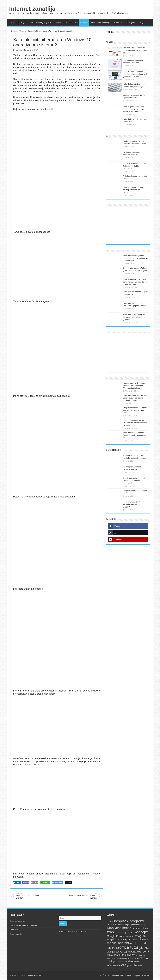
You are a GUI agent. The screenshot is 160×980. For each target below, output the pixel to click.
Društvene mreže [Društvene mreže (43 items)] (119, 928)
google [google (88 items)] (142, 932)
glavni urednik (21, 50)
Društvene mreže (71, 23)
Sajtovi (132, 23)
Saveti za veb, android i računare (24, 925)
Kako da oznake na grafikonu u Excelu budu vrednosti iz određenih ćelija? (136, 398)
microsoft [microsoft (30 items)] (144, 939)
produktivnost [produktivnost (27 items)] (127, 955)
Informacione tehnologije (101, 23)
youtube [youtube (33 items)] (132, 965)
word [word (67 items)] (123, 965)
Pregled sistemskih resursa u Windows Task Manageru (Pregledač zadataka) (135, 385)
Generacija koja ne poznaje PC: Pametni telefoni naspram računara (135, 423)
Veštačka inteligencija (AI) (41, 23)
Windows (84, 23)
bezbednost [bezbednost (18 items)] (113, 925)
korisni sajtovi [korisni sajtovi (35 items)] (122, 939)
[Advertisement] (128, 226)
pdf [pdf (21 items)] (132, 952)
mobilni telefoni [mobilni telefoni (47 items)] (118, 943)
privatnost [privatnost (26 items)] (113, 955)
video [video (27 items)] (129, 961)
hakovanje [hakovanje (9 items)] (130, 936)
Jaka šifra (14, 930)
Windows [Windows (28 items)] (113, 965)
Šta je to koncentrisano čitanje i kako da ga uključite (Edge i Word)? (136, 410)
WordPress (127, 975)
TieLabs (146, 975)
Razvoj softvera (120, 23)
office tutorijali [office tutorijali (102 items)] (132, 947)
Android (57, 23)
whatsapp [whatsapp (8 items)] (136, 962)
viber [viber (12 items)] (124, 962)
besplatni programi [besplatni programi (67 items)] (129, 921)
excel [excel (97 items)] (112, 932)
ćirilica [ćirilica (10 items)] (140, 966)
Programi (24, 23)
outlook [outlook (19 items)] (120, 952)
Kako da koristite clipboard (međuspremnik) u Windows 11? (134, 435)
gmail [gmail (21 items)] (133, 933)
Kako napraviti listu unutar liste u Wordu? (83, 896)
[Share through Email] (35, 883)
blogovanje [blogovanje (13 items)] (124, 925)
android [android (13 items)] (110, 922)
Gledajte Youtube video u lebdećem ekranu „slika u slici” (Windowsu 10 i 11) (135, 74)
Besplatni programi (18, 921)
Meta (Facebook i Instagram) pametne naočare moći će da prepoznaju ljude (135, 282)
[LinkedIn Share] (17, 883)
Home (14, 31)
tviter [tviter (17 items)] (134, 958)
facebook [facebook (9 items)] (120, 933)
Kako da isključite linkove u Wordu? (30, 896)
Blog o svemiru (16, 934)
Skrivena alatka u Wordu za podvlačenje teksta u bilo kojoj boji (135, 50)
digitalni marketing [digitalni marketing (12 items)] (137, 925)
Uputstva (13, 23)
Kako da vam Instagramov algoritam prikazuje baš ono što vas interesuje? (136, 258)
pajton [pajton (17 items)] (127, 952)
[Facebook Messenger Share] (57, 883)
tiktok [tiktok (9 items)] (125, 959)
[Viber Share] (26, 883)
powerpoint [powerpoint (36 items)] (142, 951)
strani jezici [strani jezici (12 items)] (112, 958)
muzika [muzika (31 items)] (134, 943)
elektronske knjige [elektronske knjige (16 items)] (140, 928)
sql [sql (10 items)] (147, 955)
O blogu (141, 23)
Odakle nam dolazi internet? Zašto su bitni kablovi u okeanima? (134, 166)
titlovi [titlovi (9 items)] (129, 959)
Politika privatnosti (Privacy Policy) (72, 931)
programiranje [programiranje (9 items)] (141, 955)
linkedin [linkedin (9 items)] (135, 940)
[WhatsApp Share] (45, 883)
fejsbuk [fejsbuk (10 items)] (127, 933)
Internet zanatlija (32, 9)
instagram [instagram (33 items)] (140, 936)
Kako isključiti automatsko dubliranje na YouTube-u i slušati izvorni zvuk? (134, 109)
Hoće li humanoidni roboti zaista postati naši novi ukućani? (133, 190)
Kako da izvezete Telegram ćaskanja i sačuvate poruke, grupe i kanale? (134, 317)
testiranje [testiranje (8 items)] (120, 959)
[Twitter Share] (68, 883)
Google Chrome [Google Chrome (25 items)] (116, 936)
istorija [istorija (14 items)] (110, 940)
